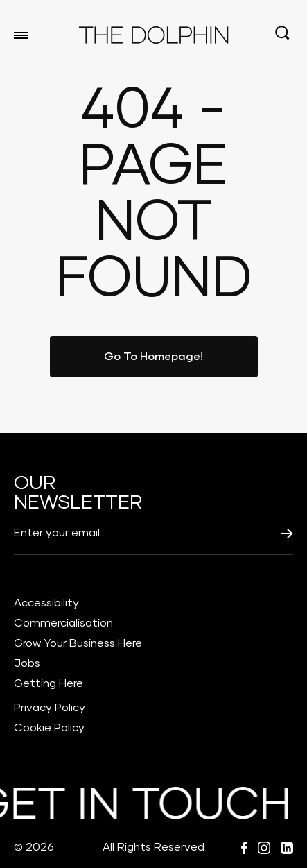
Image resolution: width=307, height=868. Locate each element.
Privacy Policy (50, 708)
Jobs (27, 663)
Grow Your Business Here (78, 643)
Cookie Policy (49, 728)
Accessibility (46, 603)
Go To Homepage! (153, 357)
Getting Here (49, 683)
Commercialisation (63, 623)
